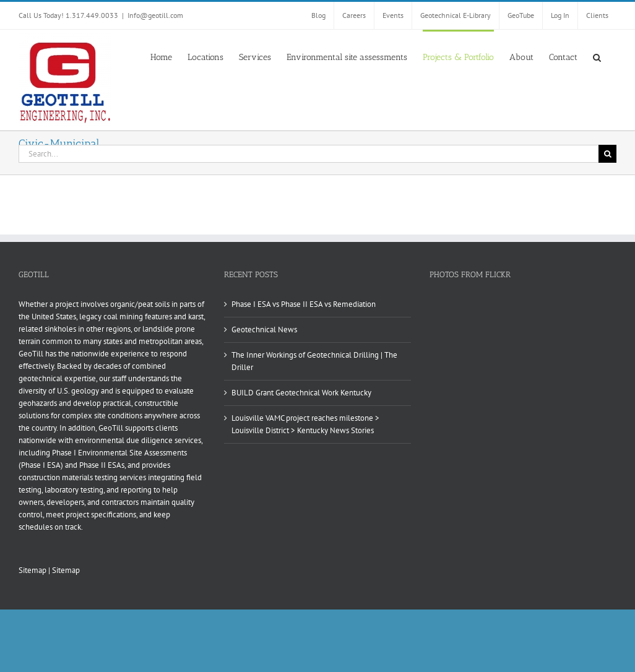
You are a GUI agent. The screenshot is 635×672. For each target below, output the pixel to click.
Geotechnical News (264, 330)
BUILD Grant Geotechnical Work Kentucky (301, 393)
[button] (597, 56)
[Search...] (309, 154)
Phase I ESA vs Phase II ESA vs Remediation (304, 304)
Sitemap (32, 570)
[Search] (607, 154)
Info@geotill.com (155, 15)
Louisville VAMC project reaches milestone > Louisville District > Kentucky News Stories (305, 424)
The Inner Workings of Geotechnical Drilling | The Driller (314, 361)
